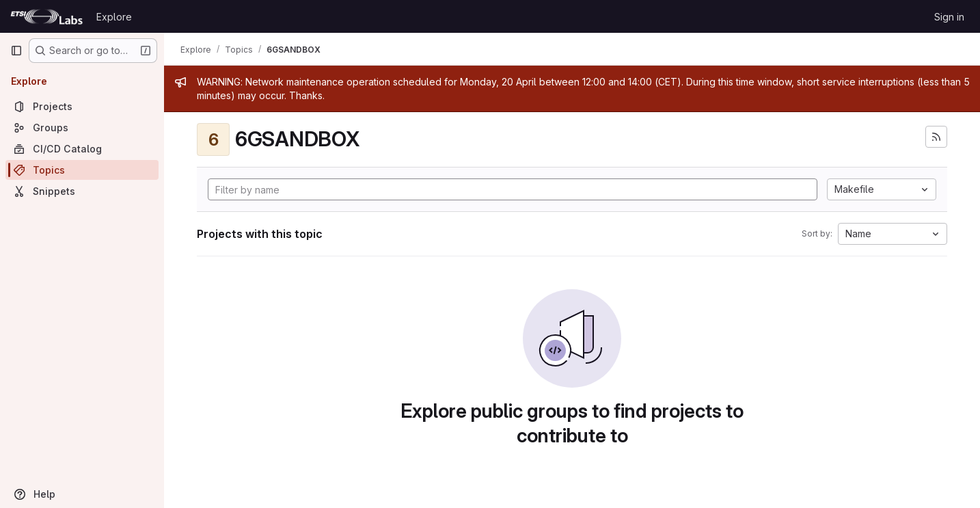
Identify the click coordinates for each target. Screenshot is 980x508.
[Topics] (82, 170)
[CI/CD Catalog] (82, 149)
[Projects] (82, 106)
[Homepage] (46, 16)
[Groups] (82, 128)
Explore (114, 17)
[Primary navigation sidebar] (16, 51)
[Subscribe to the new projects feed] (936, 137)
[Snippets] (82, 191)
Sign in (949, 17)
